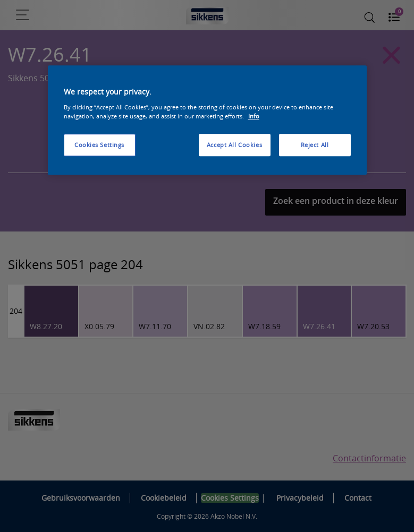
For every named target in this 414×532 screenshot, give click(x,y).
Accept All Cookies (234, 145)
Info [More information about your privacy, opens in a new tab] (254, 116)
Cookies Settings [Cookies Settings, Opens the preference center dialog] (99, 145)
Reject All (315, 145)
